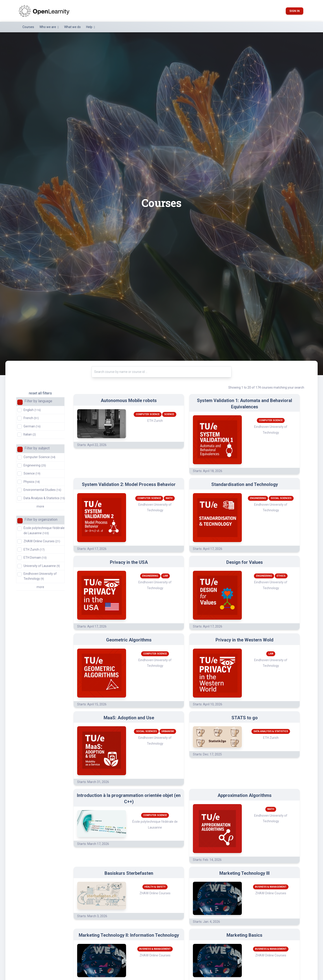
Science (32, 473)
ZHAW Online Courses (42, 541)
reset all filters (40, 393)
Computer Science (39, 457)
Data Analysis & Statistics (44, 498)
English (32, 410)
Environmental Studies (42, 490)
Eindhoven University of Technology (40, 576)
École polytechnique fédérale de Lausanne (44, 530)
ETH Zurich (34, 549)
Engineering (35, 465)
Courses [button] (28, 27)
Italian (30, 434)
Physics (32, 482)
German (32, 426)
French (31, 418)
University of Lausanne (42, 566)
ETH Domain (35, 558)
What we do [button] (72, 27)
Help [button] (90, 27)
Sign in (295, 11)
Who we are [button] (48, 27)
